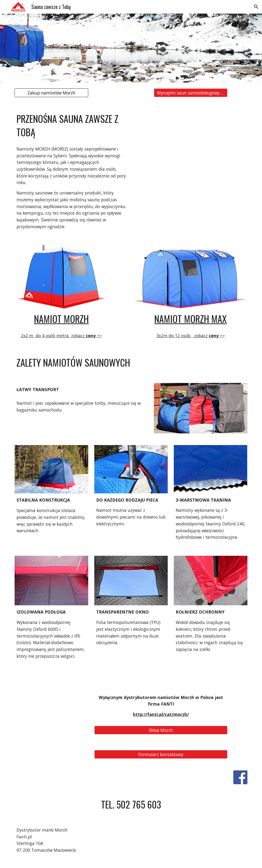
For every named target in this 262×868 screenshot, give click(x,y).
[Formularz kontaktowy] (161, 754)
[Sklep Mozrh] (161, 730)
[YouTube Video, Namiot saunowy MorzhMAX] (191, 141)
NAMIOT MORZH (61, 319)
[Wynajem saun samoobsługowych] (191, 93)
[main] (71, 126)
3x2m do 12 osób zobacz (183, 336)
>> (99, 336)
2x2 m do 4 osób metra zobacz (53, 336)
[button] (256, 7)
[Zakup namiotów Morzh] (51, 93)
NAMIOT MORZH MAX (191, 319)
